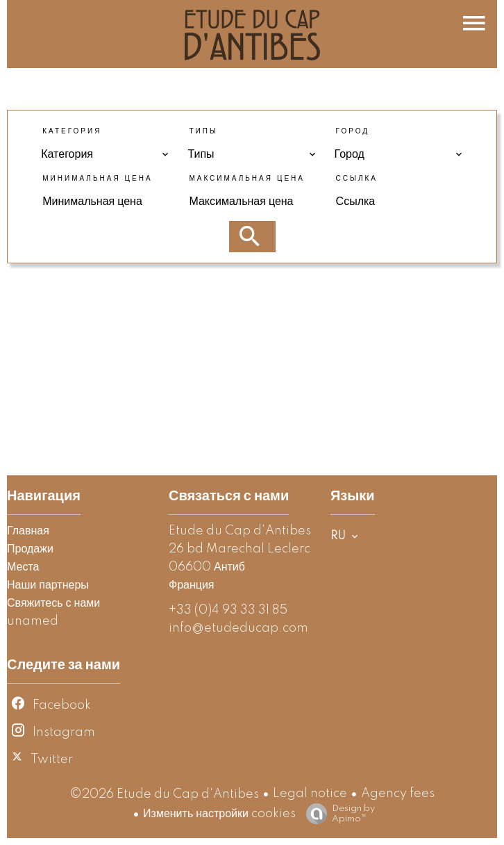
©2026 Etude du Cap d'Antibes (164, 794)
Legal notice (310, 794)
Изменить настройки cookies (219, 814)
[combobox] (105, 154)
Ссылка (357, 179)
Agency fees (398, 794)
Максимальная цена (247, 179)
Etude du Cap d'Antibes (240, 531)
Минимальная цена (97, 179)
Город (353, 131)
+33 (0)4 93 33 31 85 (228, 610)
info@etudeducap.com (238, 628)
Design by (337, 814)
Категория (72, 131)
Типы (203, 131)
